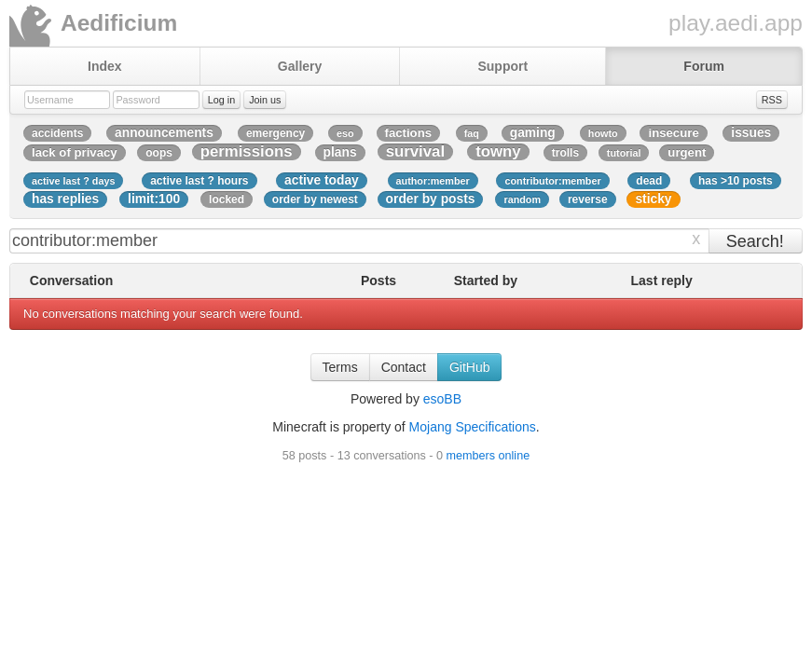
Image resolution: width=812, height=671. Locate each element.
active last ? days (73, 181)
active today (322, 180)
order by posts (431, 199)
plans (340, 152)
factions (409, 133)
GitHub (470, 367)
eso (345, 133)
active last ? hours (199, 181)
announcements (164, 133)
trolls (565, 153)
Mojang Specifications (473, 427)
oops (159, 153)
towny (498, 152)
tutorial (624, 153)
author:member (433, 181)
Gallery (300, 66)
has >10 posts (736, 181)
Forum (704, 66)
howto (603, 133)
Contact (404, 367)
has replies (65, 199)
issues (751, 133)
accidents (57, 133)
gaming (533, 133)
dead (649, 181)
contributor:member (552, 181)
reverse (588, 199)
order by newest (315, 199)
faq (472, 133)
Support (502, 66)
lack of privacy (75, 152)
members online (489, 456)
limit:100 (154, 199)
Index (105, 66)
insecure (673, 133)
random (522, 199)
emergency (275, 133)
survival (415, 152)
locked (227, 199)
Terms (340, 367)
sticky (653, 199)
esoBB (442, 399)
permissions (247, 152)
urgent (687, 152)
